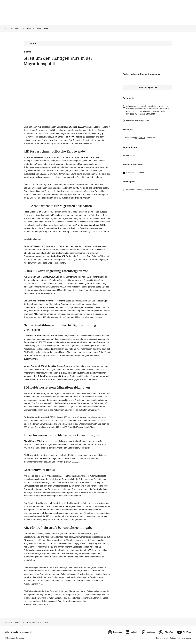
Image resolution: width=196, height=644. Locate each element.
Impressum (186, 638)
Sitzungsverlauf (129, 155)
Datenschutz (175, 638)
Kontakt (14, 632)
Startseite (9, 29)
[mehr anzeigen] (148, 88)
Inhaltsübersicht (27, 632)
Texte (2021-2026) (34, 29)
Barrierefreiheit (162, 638)
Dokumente (20, 29)
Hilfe (7, 632)
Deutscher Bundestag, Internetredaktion (142, 190)
